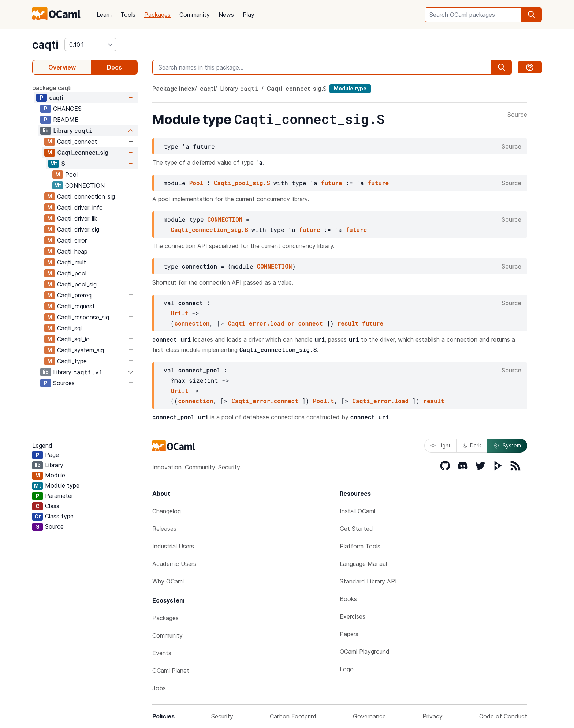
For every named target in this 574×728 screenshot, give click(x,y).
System (507, 446)
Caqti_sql (69, 328)
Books (348, 599)
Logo (347, 669)
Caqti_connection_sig (86, 196)
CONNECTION (85, 185)
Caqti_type (72, 361)
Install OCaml (357, 511)
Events (162, 653)
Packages (157, 15)
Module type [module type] (350, 88)
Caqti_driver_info (80, 207)
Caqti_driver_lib (77, 218)
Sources (64, 383)
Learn (104, 15)
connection (192, 323)
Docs (114, 67)
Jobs (159, 688)
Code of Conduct (503, 716)
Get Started (356, 529)
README (66, 120)
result (348, 323)
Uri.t (179, 313)
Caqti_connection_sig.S (209, 230)
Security (222, 716)
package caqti (52, 88)
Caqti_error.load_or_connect (275, 323)
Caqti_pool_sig (77, 284)
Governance (369, 716)
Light (441, 445)
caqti (45, 45)
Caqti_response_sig (83, 317)
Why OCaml (168, 581)
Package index (174, 89)
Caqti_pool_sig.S (242, 183)
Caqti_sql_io (73, 339)
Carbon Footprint (293, 716)
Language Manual (363, 564)
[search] (532, 15)
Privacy (433, 716)
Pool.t (324, 401)
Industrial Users (173, 546)
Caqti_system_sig (81, 350)
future (332, 183)
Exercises (353, 616)
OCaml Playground (365, 652)
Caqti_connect (77, 142)
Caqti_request (76, 306)
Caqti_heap (72, 251)
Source (517, 115)
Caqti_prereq (74, 295)
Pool (71, 175)
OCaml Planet (171, 671)
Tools (128, 15)
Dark (472, 445)
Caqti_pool (72, 273)
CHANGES (67, 109)
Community (195, 15)
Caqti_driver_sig (78, 229)
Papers (349, 634)
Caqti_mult (72, 262)
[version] (90, 45)
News (226, 15)
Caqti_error (72, 240)
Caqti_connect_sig (83, 153)
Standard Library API (368, 581)
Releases (164, 529)
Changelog (167, 511)
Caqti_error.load (380, 401)
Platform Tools (360, 546)
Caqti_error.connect (265, 401)
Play (249, 15)
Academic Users (174, 564)
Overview (62, 67)
